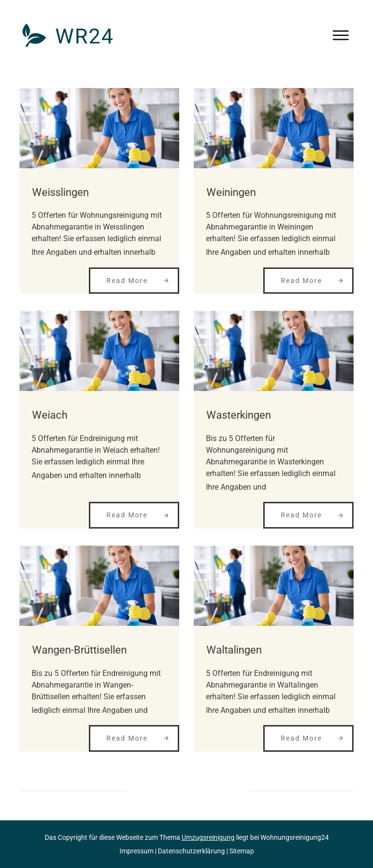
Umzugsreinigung (208, 837)
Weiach (50, 415)
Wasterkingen (239, 415)
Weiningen (231, 192)
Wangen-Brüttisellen (79, 650)
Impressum (136, 851)
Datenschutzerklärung (191, 851)
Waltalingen (234, 650)
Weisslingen (60, 192)
